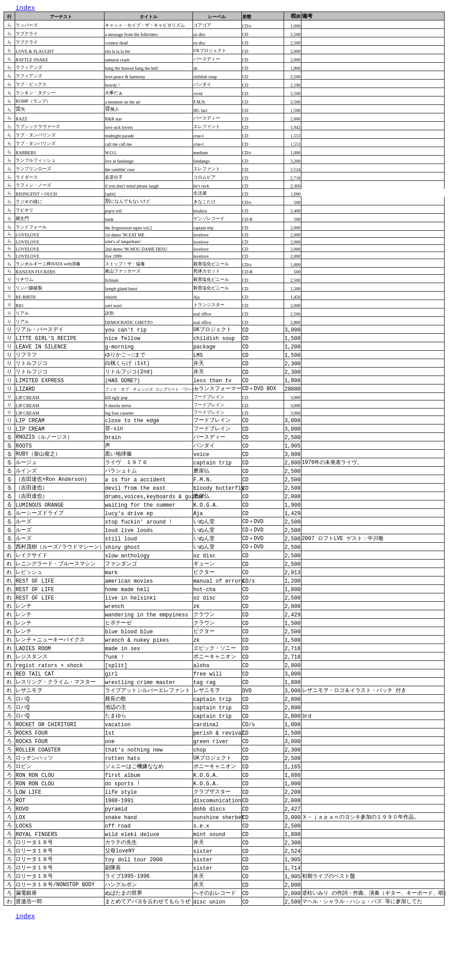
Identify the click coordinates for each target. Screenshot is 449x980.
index (25, 8)
